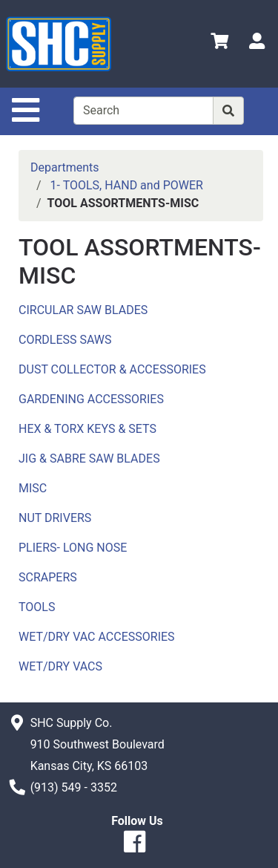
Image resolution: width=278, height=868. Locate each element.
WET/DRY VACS (60, 666)
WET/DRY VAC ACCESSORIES (97, 637)
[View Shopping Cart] (219, 43)
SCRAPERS (48, 577)
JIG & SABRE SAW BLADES (89, 459)
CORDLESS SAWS (65, 340)
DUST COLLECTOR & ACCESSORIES (112, 369)
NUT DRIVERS (55, 518)
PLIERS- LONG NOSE (73, 548)
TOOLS (37, 607)
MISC (33, 488)
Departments (65, 167)
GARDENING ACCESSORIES (91, 399)
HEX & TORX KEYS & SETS (87, 429)
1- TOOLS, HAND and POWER (127, 185)
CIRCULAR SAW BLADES (83, 310)
